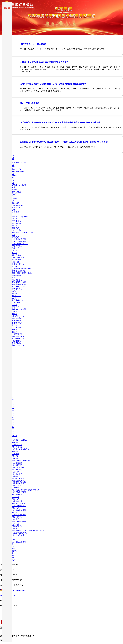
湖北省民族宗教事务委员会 (19, 449)
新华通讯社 (13, 291)
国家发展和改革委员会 (17, 162)
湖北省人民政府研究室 (17, 506)
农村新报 (12, 555)
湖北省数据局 (14, 513)
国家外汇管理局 (15, 343)
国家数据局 (13, 314)
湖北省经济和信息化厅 (17, 447)
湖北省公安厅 (14, 452)
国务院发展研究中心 (16, 300)
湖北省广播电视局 (15, 494)
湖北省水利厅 (14, 472)
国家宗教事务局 (15, 275)
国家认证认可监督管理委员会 (20, 269)
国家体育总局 (14, 248)
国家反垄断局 (14, 266)
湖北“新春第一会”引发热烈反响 (33, 44)
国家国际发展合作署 (16, 257)
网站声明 (12, 596)
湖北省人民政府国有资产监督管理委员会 (24, 490)
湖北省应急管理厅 (15, 485)
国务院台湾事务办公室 (17, 284)
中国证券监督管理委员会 (18, 244)
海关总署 (12, 235)
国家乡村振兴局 (15, 230)
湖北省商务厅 (14, 476)
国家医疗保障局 (15, 260)
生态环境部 (13, 190)
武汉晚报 (12, 553)
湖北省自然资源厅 (15, 463)
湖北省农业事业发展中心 (18, 533)
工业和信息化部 (15, 169)
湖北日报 (12, 546)
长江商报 (12, 560)
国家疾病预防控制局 (16, 336)
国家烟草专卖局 (15, 318)
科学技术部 (13, 167)
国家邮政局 (13, 330)
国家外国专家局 (15, 223)
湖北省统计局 (14, 499)
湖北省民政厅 (14, 454)
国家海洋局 (13, 226)
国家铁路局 (13, 325)
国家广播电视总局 (15, 246)
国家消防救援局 (15, 341)
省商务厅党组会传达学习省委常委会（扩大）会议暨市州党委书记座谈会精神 (53, 84)
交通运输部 (13, 194)
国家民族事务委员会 (16, 171)
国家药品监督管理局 (16, 345)
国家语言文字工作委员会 (18, 217)
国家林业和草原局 (15, 323)
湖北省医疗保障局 (15, 501)
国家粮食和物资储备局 (17, 309)
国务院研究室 (14, 278)
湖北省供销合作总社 (16, 535)
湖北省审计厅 (14, 488)
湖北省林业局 (14, 519)
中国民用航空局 (15, 327)
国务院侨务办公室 (15, 280)
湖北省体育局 (14, 497)
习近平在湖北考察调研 (30, 103)
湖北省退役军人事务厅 (17, 483)
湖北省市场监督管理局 (17, 492)
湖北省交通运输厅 (15, 470)
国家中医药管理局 (15, 334)
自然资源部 (13, 187)
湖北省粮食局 (14, 524)
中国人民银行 (14, 212)
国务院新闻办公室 (15, 289)
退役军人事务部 (15, 208)
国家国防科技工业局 (16, 316)
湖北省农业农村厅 (15, 474)
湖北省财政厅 (14, 458)
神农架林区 (13, 436)
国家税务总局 (14, 237)
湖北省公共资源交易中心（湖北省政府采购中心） (28, 531)
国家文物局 (13, 332)
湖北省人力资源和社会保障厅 (20, 461)
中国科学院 (13, 293)
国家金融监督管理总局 (17, 241)
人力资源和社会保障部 (17, 185)
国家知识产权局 (15, 255)
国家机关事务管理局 (16, 264)
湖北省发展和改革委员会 (18, 440)
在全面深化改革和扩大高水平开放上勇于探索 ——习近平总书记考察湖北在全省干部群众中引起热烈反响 (65, 142)
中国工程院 (13, 298)
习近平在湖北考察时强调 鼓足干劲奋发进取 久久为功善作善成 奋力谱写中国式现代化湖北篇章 (60, 122)
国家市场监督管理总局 (17, 239)
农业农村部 (13, 199)
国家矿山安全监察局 (16, 339)
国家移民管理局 (15, 321)
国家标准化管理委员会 (17, 271)
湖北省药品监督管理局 (17, 522)
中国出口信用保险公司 (17, 542)
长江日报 (12, 549)
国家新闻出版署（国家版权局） (21, 273)
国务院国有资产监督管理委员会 (21, 232)
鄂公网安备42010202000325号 (13, 590)
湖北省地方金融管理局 (17, 515)
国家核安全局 (14, 228)
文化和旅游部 (14, 203)
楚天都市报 (13, 551)
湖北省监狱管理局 (15, 526)
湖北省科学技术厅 (15, 445)
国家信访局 (13, 251)
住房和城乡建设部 (15, 192)
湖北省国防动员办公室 (17, 503)
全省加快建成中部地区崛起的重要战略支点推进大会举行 (44, 62)
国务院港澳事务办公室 (17, 282)
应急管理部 (13, 210)
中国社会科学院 (15, 296)
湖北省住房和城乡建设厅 (18, 467)
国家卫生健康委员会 (16, 205)
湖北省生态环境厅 (15, 465)
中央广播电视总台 (15, 302)
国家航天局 (13, 219)
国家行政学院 (14, 307)
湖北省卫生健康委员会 (17, 481)
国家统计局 (13, 253)
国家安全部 (13, 176)
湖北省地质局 (14, 528)
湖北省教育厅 (14, 443)
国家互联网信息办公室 (17, 287)
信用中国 (12, 540)
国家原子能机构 (15, 221)
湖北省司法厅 (14, 456)
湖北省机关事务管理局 (17, 510)
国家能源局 (13, 312)
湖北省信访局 (14, 508)
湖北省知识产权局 (15, 517)
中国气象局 (13, 305)
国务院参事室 (14, 262)
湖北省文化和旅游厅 (16, 479)
